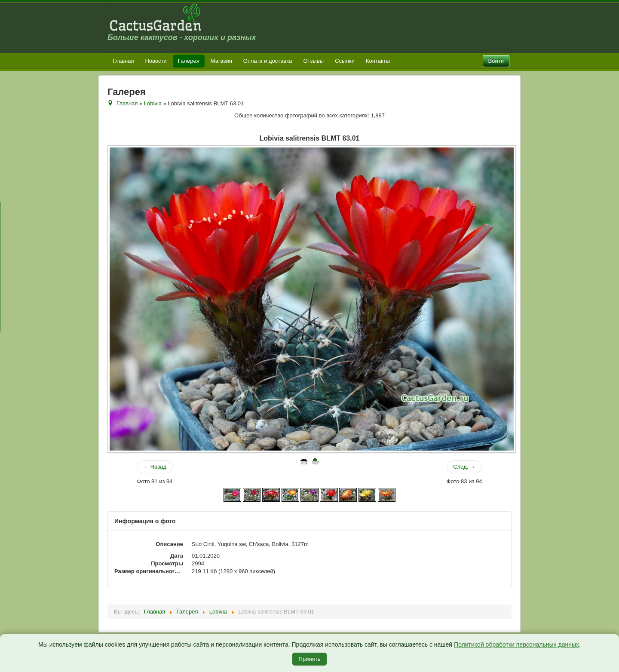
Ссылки (345, 61)
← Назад (155, 467)
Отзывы (314, 61)
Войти (496, 61)
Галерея (189, 61)
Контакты (378, 61)
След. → (464, 467)
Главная (123, 61)
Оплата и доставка (268, 61)
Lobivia (153, 103)
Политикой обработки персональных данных (516, 644)
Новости (156, 61)
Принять (310, 659)
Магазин (221, 61)
